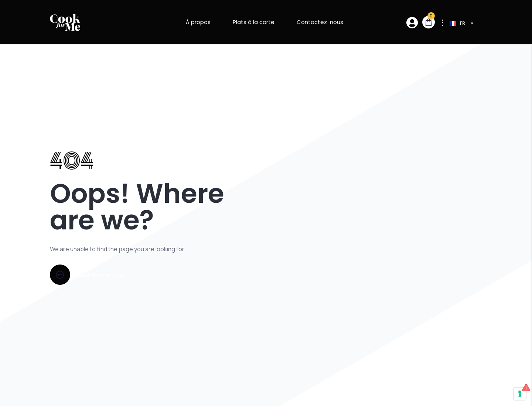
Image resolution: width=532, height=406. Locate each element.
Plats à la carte (254, 22)
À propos (198, 22)
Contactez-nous (320, 22)
